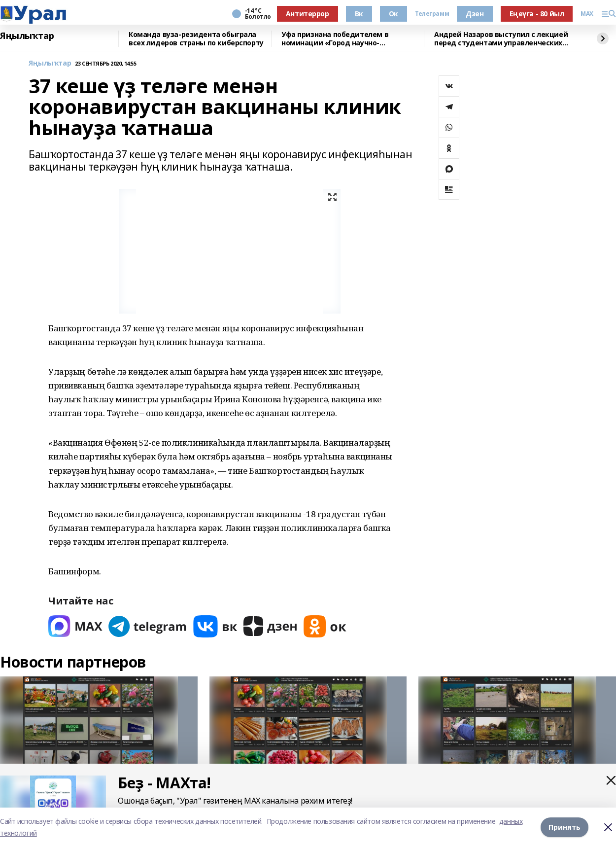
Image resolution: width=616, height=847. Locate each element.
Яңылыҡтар (27, 36)
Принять (565, 827)
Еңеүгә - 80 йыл (537, 14)
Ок (394, 14)
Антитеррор (308, 14)
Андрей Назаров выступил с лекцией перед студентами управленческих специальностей (501, 39)
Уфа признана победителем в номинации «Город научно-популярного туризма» (335, 39)
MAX (587, 14)
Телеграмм (432, 14)
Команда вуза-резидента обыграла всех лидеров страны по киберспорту (196, 39)
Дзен (475, 14)
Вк (359, 14)
